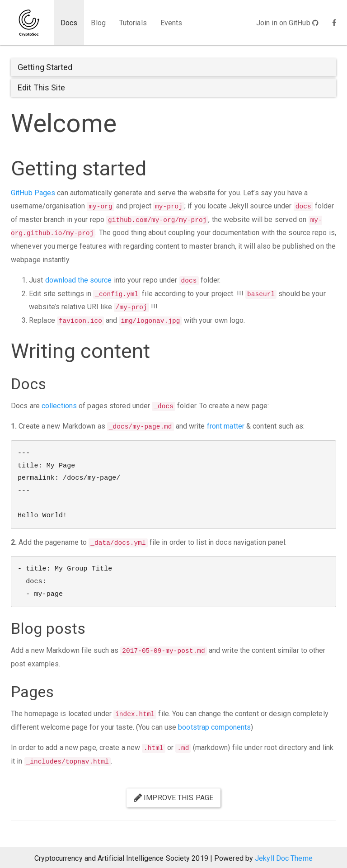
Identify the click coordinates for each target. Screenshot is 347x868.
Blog (98, 23)
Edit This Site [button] (41, 87)
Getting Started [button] (45, 67)
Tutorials (133, 23)
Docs (69, 23)
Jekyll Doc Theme (284, 858)
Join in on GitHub (287, 23)
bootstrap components (214, 727)
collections (59, 406)
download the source (79, 280)
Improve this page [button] (173, 798)
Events (171, 23)
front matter (226, 426)
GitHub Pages (33, 193)
